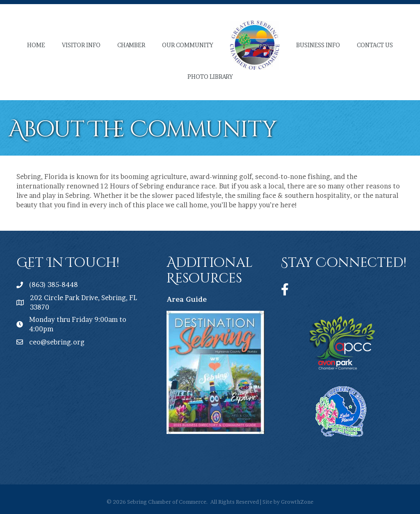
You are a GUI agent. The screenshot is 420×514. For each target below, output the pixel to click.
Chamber (131, 45)
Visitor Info (81, 45)
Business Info (318, 45)
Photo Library (210, 77)
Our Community (188, 45)
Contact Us (375, 45)
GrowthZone (297, 502)
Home (36, 45)
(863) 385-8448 (54, 285)
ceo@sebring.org (57, 342)
